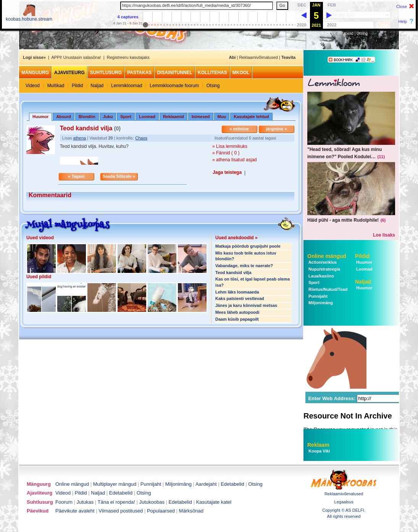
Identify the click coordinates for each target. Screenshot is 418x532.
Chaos (141, 138)
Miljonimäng (320, 303)
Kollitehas (212, 73)
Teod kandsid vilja (233, 272)
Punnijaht (317, 296)
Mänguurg (35, 73)
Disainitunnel (175, 73)
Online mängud (327, 256)
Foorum (64, 502)
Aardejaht (206, 484)
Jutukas (85, 502)
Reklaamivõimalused (258, 57)
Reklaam (318, 445)
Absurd (64, 117)
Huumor (364, 262)
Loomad (147, 117)
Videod (33, 86)
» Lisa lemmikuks (230, 146)
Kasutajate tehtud (251, 117)
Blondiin (87, 117)
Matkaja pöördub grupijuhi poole (248, 246)
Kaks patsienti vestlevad (240, 298)
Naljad (97, 86)
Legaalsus (344, 502)
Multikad (56, 86)
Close (402, 6)
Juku (108, 117)
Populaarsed (161, 511)
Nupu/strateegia (324, 269)
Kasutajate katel (214, 502)
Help (403, 21)
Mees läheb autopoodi (237, 312)
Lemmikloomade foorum (174, 86)
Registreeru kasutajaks (128, 57)
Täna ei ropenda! (116, 502)
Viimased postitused (121, 511)
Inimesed (201, 117)
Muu (222, 117)
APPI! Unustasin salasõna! (76, 57)
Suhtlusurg (106, 73)
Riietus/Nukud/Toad (328, 289)
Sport (126, 117)
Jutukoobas (152, 502)
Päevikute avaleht (75, 511)
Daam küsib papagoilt (237, 319)
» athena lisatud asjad (235, 160)
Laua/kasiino (321, 276)
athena (80, 138)
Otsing (362, 33)
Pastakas (139, 73)
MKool (241, 73)
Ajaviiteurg (69, 73)
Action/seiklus (322, 262)
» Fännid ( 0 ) (226, 153)
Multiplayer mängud (115, 484)
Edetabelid (345, 33)
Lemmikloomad (127, 86)
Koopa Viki (319, 451)
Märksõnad (191, 511)
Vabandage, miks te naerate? (244, 266)
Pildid (77, 86)
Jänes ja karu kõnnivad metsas (246, 305)
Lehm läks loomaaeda (237, 292)
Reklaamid (173, 117)
